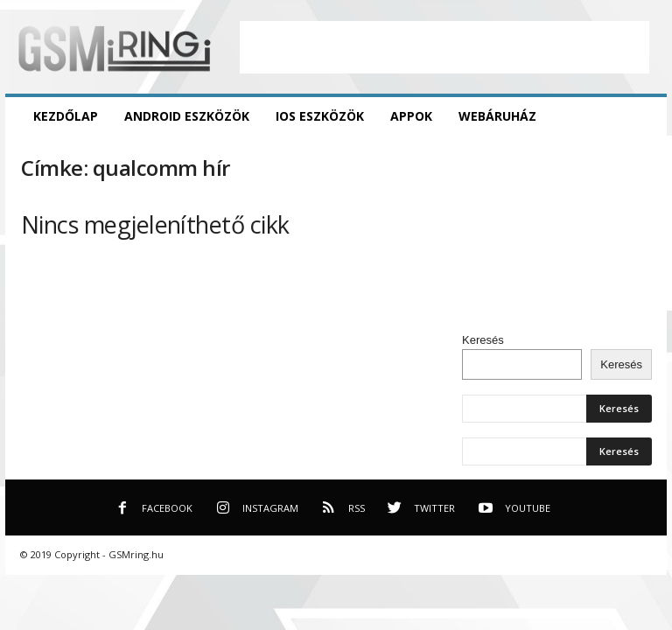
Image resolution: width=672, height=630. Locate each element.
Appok (411, 116)
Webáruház (497, 116)
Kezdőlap (66, 116)
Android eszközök (187, 116)
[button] (640, 116)
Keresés (483, 340)
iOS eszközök (320, 116)
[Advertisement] (444, 47)
